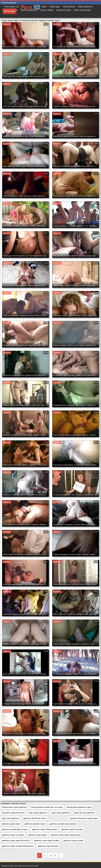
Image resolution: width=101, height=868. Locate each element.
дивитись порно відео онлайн (46, 840)
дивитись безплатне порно (35, 818)
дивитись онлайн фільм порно (15, 829)
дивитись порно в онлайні (13, 835)
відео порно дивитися (61, 813)
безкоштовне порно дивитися (14, 807)
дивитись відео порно (11, 824)
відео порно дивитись (38, 813)
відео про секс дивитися (85, 813)
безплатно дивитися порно (13, 813)
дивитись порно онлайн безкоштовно (18, 846)
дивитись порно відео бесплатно (16, 840)
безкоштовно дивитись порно (79, 807)
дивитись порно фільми (48, 846)
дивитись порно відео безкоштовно (66, 835)
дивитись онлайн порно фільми (63, 824)
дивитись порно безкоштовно (44, 829)
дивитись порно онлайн (73, 840)
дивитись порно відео (37, 835)
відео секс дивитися (10, 818)
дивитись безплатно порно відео (84, 818)
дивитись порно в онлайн (72, 829)
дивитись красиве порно (35, 824)
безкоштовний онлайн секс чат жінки (47, 807)
